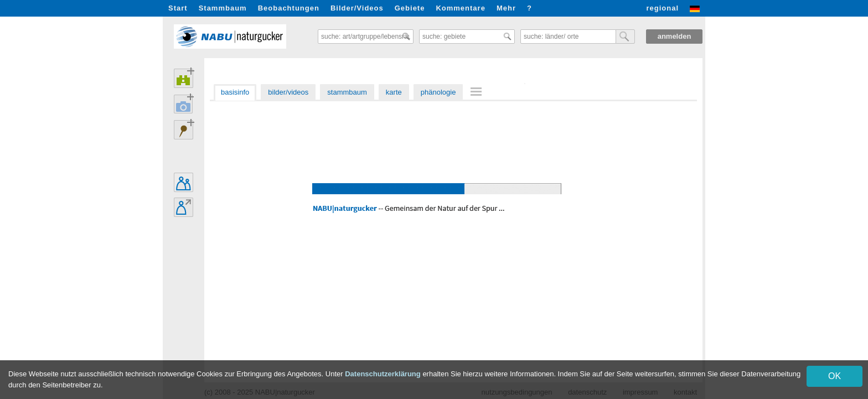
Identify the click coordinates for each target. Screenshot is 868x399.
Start (178, 8)
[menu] (478, 92)
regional (662, 8)
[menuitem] (478, 92)
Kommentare (460, 8)
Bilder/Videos (357, 8)
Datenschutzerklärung (383, 374)
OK (835, 376)
